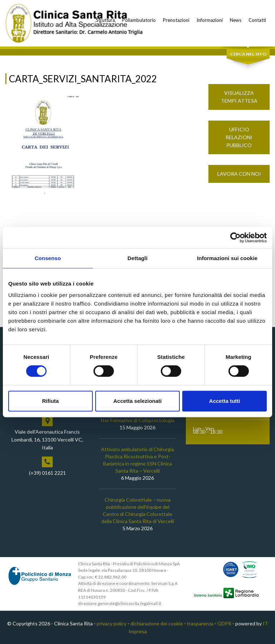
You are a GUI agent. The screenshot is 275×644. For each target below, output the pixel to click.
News (236, 20)
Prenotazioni (176, 20)
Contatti (257, 20)
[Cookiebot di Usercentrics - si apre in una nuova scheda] (235, 238)
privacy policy (112, 623)
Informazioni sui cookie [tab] (227, 258)
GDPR (224, 623)
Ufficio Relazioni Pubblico (239, 137)
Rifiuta (50, 401)
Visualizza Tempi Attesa (239, 97)
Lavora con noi (239, 174)
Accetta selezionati (137, 401)
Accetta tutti (225, 401)
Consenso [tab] (48, 258)
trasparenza (200, 623)
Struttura (105, 20)
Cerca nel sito (248, 54)
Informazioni (210, 20)
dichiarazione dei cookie (157, 623)
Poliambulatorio (139, 20)
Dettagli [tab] (137, 258)
